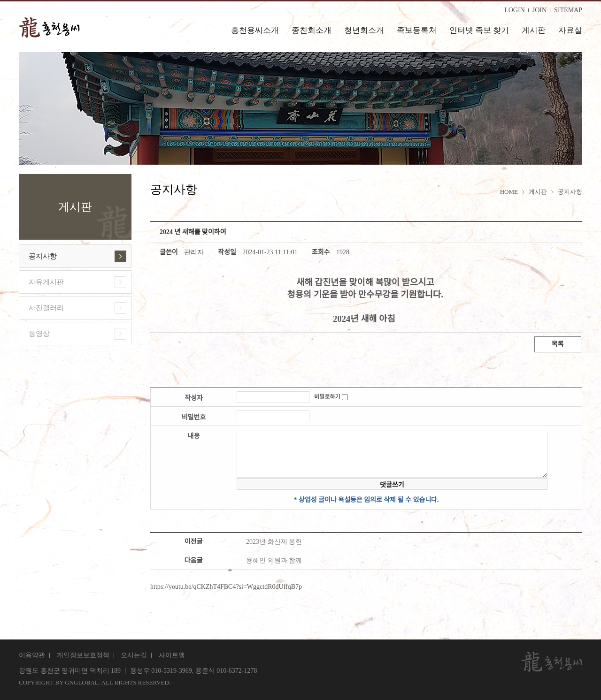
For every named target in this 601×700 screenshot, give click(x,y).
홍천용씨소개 (255, 30)
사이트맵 (172, 655)
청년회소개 (364, 30)
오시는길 (134, 655)
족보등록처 (417, 30)
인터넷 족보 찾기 (479, 30)
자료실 (570, 30)
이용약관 (32, 655)
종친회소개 (312, 30)
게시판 (534, 30)
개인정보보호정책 (83, 655)
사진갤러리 (46, 308)
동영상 (39, 334)
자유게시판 (46, 282)
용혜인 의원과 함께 (274, 560)
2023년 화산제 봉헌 (274, 542)
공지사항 (43, 256)
